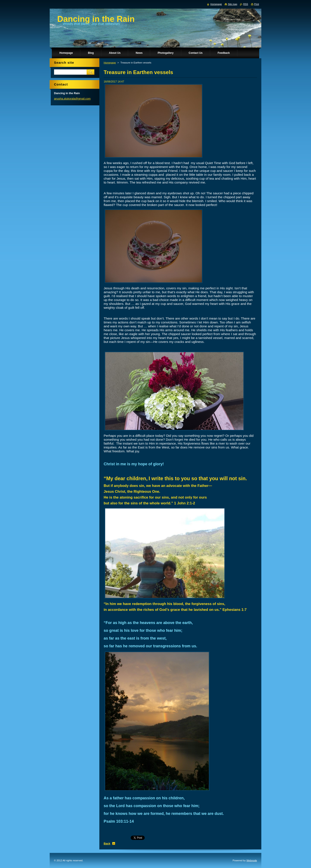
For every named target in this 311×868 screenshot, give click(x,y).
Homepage (110, 63)
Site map (232, 4)
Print (257, 4)
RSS (246, 4)
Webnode (252, 860)
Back (107, 843)
